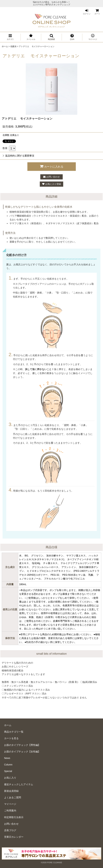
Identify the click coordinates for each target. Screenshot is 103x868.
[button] (51, 37)
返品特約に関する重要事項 (18, 156)
